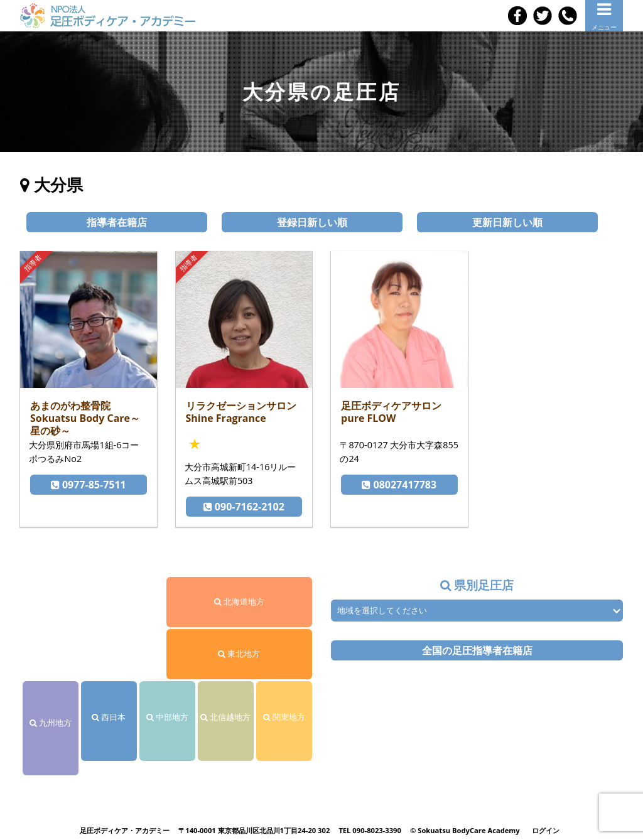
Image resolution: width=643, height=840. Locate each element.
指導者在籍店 (117, 222)
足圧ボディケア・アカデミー (125, 830)
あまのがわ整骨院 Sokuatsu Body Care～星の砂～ (85, 418)
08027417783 (399, 485)
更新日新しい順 (507, 222)
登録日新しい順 (312, 222)
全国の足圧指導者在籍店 (477, 650)
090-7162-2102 (244, 507)
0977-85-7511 (89, 485)
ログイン (546, 830)
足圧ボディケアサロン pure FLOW (391, 412)
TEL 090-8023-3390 (370, 830)
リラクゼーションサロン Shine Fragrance (241, 412)
